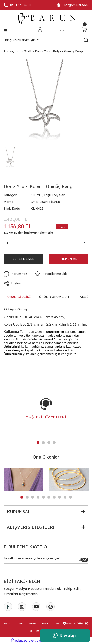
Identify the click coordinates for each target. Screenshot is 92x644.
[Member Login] (40, 29)
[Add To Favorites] (51, 274)
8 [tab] (60, 497)
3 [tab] (49, 443)
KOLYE (36, 195)
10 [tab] (70, 497)
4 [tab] (54, 443)
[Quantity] (46, 244)
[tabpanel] (46, 413)
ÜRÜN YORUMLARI (54, 297)
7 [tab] (54, 497)
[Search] (46, 40)
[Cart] (85, 29)
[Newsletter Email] (46, 560)
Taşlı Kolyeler (54, 195)
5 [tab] (43, 497)
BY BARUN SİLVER (45, 202)
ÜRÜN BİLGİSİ (19, 297)
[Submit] (83, 560)
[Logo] (46, 19)
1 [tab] (38, 443)
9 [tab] (65, 497)
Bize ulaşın (65, 635)
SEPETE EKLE (23, 259)
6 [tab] (49, 497)
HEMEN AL (69, 259)
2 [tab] (43, 443)
